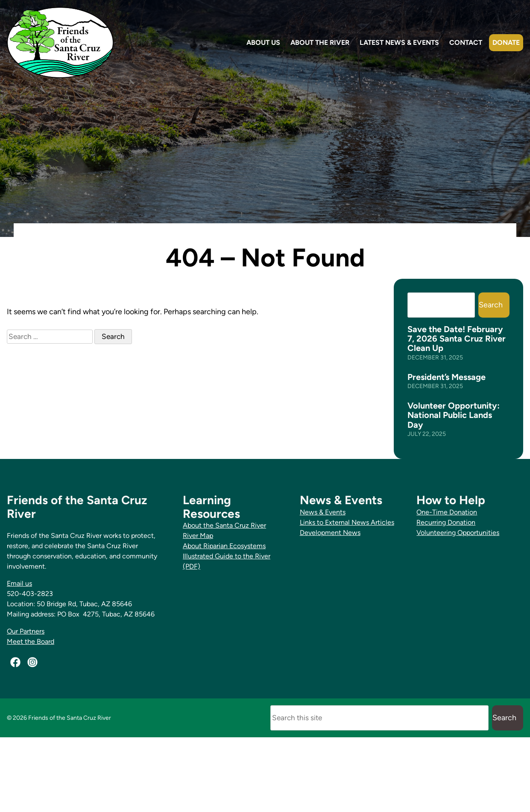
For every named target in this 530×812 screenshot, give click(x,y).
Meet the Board (31, 641)
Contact (466, 42)
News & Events (323, 512)
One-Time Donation (447, 512)
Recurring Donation (446, 522)
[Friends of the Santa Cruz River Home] (60, 42)
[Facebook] (15, 662)
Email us (19, 583)
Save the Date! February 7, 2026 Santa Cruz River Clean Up (457, 339)
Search (491, 305)
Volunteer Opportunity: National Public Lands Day (454, 415)
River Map (198, 536)
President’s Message (447, 377)
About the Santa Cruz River (224, 525)
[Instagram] (32, 662)
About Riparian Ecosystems (224, 546)
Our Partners (26, 631)
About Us (263, 42)
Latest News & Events (399, 42)
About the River (320, 42)
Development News (330, 533)
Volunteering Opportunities (458, 533)
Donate (506, 42)
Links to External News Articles (347, 522)
